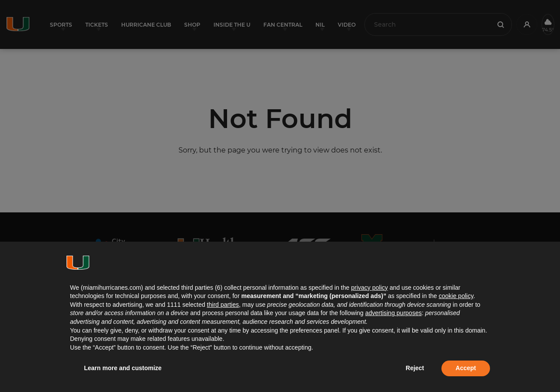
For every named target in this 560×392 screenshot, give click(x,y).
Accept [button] (466, 368)
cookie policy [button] (456, 296)
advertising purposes (394, 313)
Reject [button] (415, 368)
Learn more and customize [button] (123, 368)
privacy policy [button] (369, 288)
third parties (223, 305)
